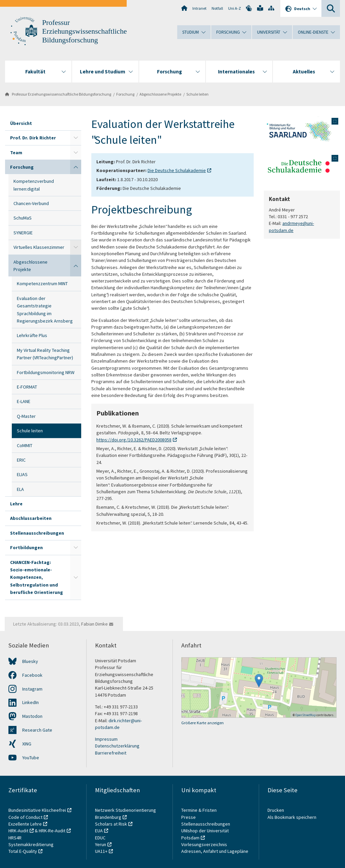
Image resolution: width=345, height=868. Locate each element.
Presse (189, 817)
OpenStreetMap (306, 715)
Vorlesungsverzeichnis (205, 844)
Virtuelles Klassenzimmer (39, 247)
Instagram (32, 689)
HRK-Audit (18, 831)
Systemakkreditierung (31, 844)
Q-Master (26, 416)
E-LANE (24, 401)
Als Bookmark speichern (292, 817)
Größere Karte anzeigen (202, 723)
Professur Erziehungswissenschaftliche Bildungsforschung (84, 31)
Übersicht (21, 123)
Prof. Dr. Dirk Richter (33, 138)
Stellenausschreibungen (37, 533)
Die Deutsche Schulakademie (177, 170)
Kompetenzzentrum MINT (42, 283)
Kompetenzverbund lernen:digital (34, 185)
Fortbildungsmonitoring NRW (46, 372)
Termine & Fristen (199, 810)
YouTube (31, 758)
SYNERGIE (23, 233)
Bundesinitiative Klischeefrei (37, 810)
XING (27, 744)
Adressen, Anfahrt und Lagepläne (215, 851)
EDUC (100, 838)
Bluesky (30, 661)
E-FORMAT (27, 387)
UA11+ (101, 851)
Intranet (199, 8)
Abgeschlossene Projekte (160, 94)
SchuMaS (23, 218)
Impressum (106, 739)
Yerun (101, 844)
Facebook (32, 675)
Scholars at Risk (111, 824)
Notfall (217, 8)
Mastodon (32, 716)
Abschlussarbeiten (31, 518)
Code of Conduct (25, 817)
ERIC (21, 460)
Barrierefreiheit (111, 753)
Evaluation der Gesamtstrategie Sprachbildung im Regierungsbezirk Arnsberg (45, 310)
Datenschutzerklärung (117, 746)
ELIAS (22, 474)
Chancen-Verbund (31, 203)
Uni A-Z (234, 8)
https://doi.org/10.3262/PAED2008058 (134, 440)
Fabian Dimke (95, 624)
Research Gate (37, 730)
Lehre (16, 504)
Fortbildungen (26, 547)
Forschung (125, 94)
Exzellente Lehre (25, 824)
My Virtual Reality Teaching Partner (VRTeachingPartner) (45, 354)
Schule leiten (197, 94)
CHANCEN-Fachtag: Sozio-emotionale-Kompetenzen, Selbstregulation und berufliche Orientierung (37, 577)
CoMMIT (25, 445)
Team (16, 153)
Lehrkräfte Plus (32, 335)
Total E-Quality (23, 851)
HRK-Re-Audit (52, 831)
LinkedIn (30, 702)
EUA (99, 831)
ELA (20, 489)
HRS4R (15, 838)
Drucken (276, 810)
